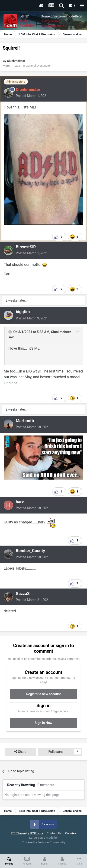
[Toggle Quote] (10, 332)
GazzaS (23, 594)
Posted (32, 96)
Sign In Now (43, 723)
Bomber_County (30, 551)
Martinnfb (25, 421)
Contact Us (54, 833)
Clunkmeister (16, 61)
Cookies (71, 833)
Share (20, 752)
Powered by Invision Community (44, 842)
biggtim (23, 312)
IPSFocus (37, 833)
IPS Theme (18, 833)
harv (20, 502)
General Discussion (39, 66)
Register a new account (43, 694)
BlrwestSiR (26, 247)
